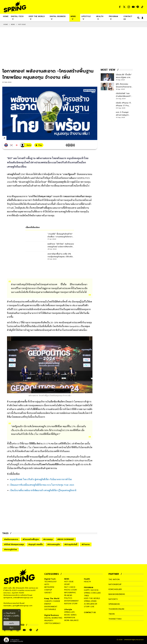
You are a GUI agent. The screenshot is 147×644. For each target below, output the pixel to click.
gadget (48, 593)
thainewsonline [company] (116, 609)
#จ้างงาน (86, 544)
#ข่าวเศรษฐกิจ (54, 544)
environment (51, 607)
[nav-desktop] (6, 16)
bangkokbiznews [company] (117, 594)
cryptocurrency (52, 623)
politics (68, 598)
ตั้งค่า (12, 628)
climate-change (52, 601)
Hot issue (22, 24)
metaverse (49, 587)
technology (50, 582)
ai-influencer (90, 604)
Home (6, 24)
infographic (70, 593)
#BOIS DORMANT (66, 539)
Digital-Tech (50, 579)
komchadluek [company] (115, 589)
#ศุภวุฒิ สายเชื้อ (35, 544)
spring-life (69, 612)
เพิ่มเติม (6, 619)
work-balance (71, 620)
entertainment (71, 601)
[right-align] (138, 18)
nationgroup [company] (115, 584)
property (49, 621)
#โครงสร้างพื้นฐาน (31, 539)
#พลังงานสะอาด (11, 539)
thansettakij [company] (115, 619)
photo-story (71, 590)
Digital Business (52, 615)
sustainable (50, 609)
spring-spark (90, 601)
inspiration (70, 618)
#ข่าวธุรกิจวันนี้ (71, 544)
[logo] (15, 7)
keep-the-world (92, 598)
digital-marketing (53, 618)
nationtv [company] (113, 599)
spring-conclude (92, 593)
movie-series (70, 615)
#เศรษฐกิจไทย (11, 550)
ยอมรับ (11, 623)
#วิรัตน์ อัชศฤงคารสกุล (14, 544)
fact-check (70, 587)
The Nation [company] (114, 579)
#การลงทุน (48, 539)
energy (48, 604)
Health (87, 579)
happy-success (91, 590)
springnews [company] (114, 604)
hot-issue (69, 582)
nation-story (71, 604)
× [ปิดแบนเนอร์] (19, 611)
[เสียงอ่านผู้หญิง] (26, 145)
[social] (120, 7)
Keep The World (52, 598)
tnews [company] (112, 614)
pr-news (68, 595)
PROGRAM (88, 587)
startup (48, 590)
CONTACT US (90, 612)
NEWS (13, 24)
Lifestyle (68, 609)
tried (86, 596)
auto (47, 584)
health (87, 582)
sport (67, 584)
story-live (89, 607)
